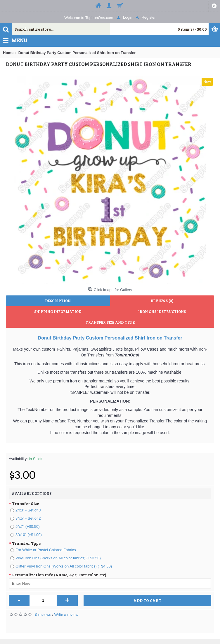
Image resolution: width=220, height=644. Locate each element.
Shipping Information (58, 311)
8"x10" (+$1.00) (26, 535)
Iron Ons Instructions (162, 311)
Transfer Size (25, 503)
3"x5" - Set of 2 (26, 518)
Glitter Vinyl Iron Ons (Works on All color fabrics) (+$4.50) (61, 566)
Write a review (66, 615)
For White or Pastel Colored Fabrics (43, 550)
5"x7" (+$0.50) (25, 526)
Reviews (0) (162, 301)
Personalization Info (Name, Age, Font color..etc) (59, 575)
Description (58, 301)
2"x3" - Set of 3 (26, 510)
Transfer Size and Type (110, 322)
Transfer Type (26, 543)
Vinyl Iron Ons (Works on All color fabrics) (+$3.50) (56, 558)
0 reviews (43, 615)
